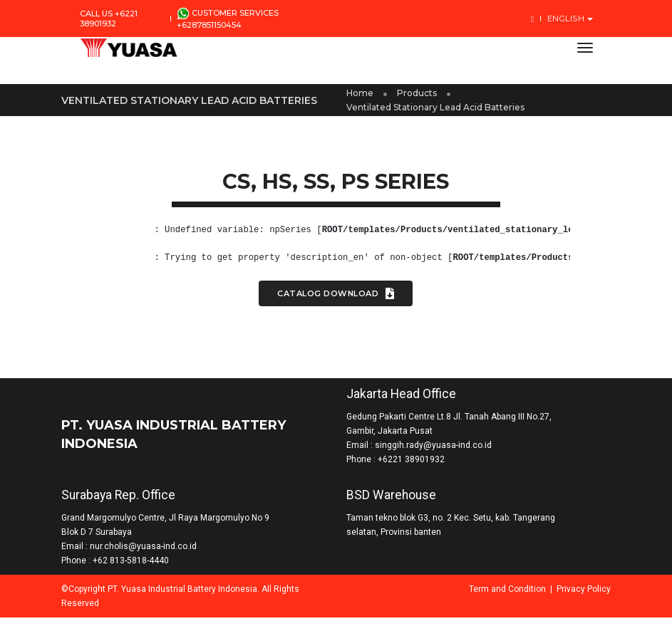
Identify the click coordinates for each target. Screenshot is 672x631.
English (567, 19)
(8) (153, 238)
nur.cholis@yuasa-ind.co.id (162, 560)
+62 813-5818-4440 (149, 574)
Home (361, 97)
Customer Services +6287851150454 (228, 19)
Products (418, 97)
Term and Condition (490, 603)
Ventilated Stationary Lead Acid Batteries (436, 111)
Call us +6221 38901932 (109, 19)
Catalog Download (336, 301)
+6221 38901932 (412, 466)
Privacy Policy (566, 603)
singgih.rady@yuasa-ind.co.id (434, 452)
